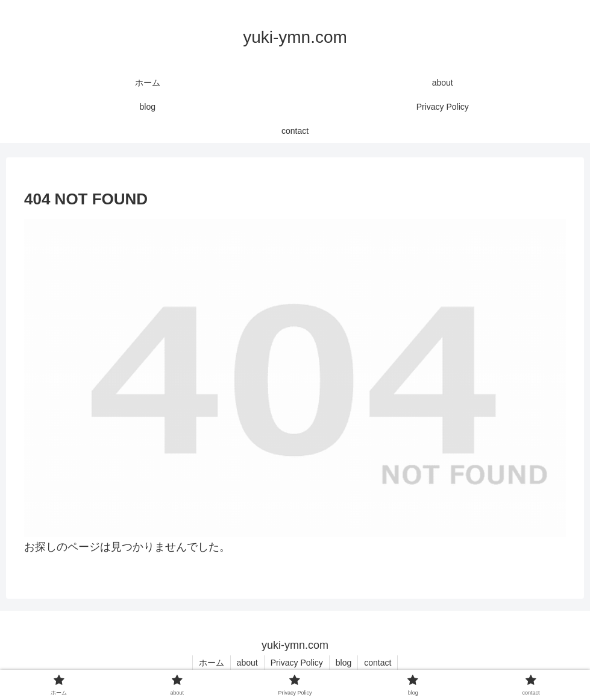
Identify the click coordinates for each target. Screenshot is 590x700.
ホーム (212, 663)
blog (344, 663)
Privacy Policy (297, 663)
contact (378, 663)
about (247, 663)
